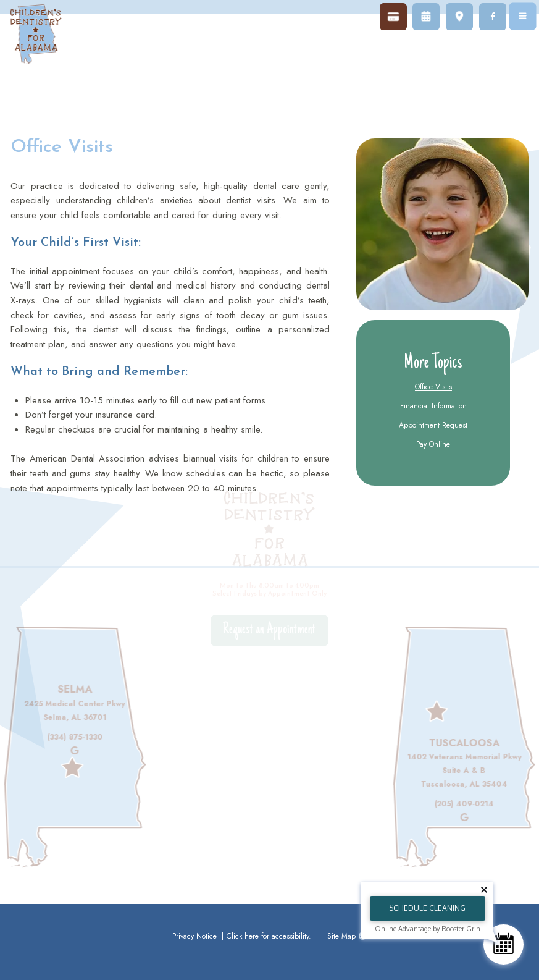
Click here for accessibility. (269, 936)
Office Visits (433, 387)
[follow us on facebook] (493, 17)
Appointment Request (433, 425)
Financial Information (433, 406)
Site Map (341, 936)
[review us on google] (66, 751)
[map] (459, 17)
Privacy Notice (196, 936)
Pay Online (433, 444)
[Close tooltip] (484, 890)
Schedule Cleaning (427, 908)
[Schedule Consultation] (503, 944)
